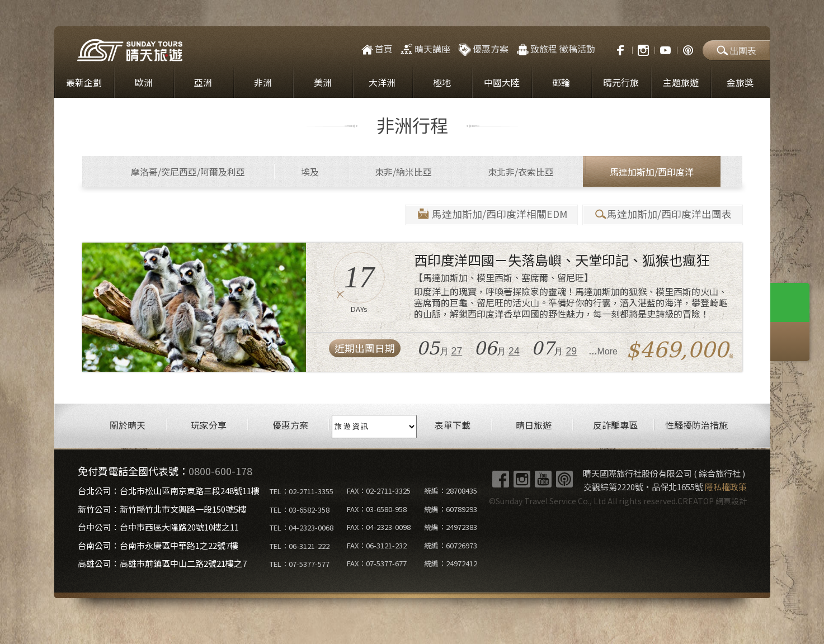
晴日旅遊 (534, 427)
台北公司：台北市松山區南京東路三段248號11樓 (169, 492)
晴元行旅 (621, 84)
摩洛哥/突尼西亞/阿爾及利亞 (188, 173)
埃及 (310, 173)
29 (572, 353)
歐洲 (144, 84)
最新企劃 (84, 84)
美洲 (323, 84)
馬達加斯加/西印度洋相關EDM (492, 216)
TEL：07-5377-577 (300, 565)
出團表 (736, 51)
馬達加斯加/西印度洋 (652, 173)
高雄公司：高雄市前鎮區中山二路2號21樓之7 (162, 565)
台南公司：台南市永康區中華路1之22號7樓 (158, 546)
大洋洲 (382, 84)
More (608, 353)
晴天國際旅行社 (130, 52)
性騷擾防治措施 (696, 427)
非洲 (263, 84)
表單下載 (453, 427)
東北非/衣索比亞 (521, 173)
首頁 (376, 50)
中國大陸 (502, 84)
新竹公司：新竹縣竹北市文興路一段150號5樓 (162, 510)
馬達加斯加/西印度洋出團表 (663, 216)
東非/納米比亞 (403, 173)
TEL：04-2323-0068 (302, 529)
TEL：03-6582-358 (300, 511)
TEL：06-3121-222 (300, 547)
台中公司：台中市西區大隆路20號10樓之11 (158, 529)
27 (457, 353)
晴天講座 (425, 50)
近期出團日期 (365, 350)
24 (514, 353)
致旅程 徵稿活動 (555, 50)
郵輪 (561, 84)
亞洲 (203, 84)
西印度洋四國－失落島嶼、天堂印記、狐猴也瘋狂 (562, 261)
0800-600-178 (220, 472)
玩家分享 (209, 427)
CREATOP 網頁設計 (712, 503)
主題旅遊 (681, 84)
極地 (442, 84)
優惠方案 (483, 50)
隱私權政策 (726, 488)
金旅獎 (740, 84)
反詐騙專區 (615, 427)
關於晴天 (128, 427)
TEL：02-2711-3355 (302, 493)
